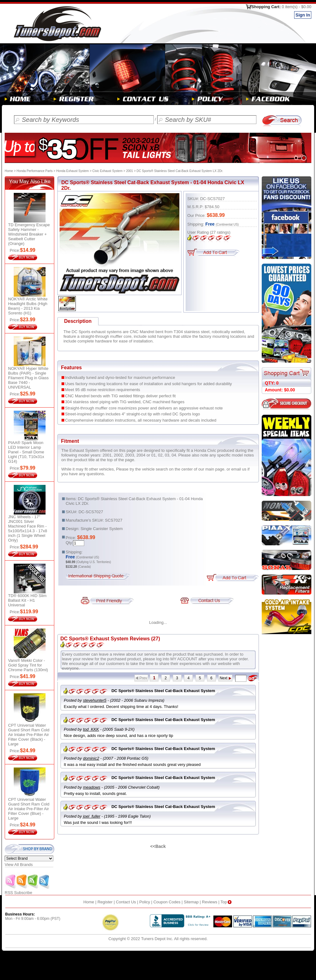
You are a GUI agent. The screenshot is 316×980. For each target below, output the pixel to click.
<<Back (158, 846)
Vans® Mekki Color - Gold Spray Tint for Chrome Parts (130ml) (28, 665)
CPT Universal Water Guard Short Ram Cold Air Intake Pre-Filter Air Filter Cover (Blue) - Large (29, 809)
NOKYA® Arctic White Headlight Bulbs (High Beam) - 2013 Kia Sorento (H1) (28, 306)
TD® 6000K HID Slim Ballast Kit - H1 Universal (27, 600)
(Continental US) (227, 225)
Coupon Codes (167, 902)
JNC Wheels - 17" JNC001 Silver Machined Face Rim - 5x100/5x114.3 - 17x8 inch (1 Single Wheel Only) (28, 528)
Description (78, 321)
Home (9, 171)
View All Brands (19, 865)
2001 (129, 171)
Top (227, 902)
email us (239, 469)
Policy (145, 902)
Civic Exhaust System (107, 171)
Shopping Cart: (281, 7)
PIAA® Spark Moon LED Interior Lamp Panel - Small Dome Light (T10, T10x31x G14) (26, 452)
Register (105, 902)
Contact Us (126, 902)
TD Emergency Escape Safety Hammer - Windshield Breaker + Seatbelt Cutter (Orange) (29, 234)
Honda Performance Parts (35, 171)
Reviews (209, 902)
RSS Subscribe (27, 891)
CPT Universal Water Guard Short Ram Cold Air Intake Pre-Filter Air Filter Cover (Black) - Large (29, 735)
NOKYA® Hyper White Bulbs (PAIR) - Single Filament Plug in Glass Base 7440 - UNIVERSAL (28, 378)
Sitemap (191, 902)
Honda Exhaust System (73, 171)
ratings (220, 232)
